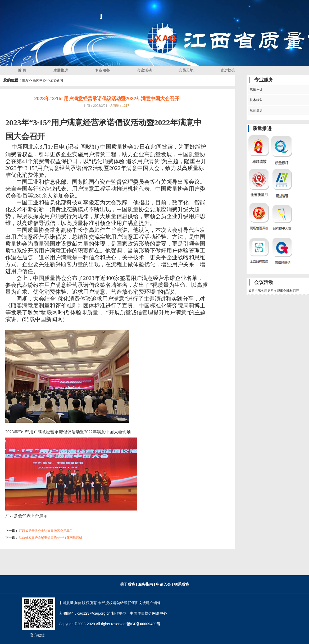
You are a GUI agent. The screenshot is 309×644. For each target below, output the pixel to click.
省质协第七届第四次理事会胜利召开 (274, 291)
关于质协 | (129, 584)
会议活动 (144, 70)
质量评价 (255, 89)
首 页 (22, 70)
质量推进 (61, 70)
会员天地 (186, 70)
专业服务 (102, 70)
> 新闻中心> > (40, 80)
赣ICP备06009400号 (143, 624)
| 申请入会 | (163, 584)
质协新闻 (57, 80)
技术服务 (255, 100)
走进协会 (228, 70)
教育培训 (255, 111)
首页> (26, 80)
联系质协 (181, 584)
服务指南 (146, 584)
